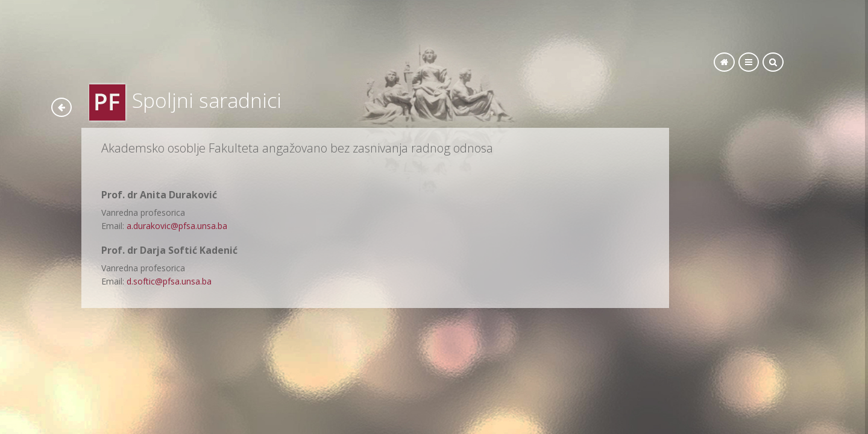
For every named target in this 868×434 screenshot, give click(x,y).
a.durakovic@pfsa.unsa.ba (177, 226)
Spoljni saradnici (207, 100)
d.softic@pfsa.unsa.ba (169, 281)
